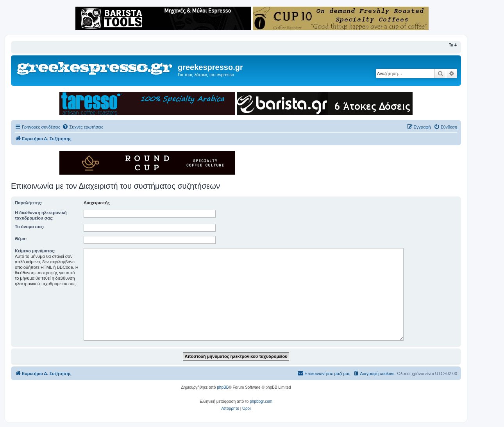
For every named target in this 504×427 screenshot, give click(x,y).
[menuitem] (83, 127)
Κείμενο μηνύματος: (35, 251)
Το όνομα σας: (29, 227)
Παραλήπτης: (29, 203)
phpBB (223, 387)
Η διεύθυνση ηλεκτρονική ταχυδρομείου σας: (41, 215)
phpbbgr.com (261, 401)
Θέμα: (21, 239)
